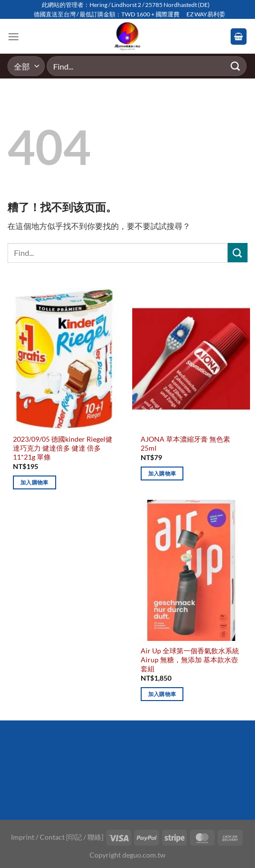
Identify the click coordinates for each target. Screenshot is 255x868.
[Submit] (236, 66)
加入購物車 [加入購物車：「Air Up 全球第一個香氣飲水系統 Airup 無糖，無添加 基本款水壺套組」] (162, 694)
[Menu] (13, 37)
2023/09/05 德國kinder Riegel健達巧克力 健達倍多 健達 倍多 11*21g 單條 (63, 448)
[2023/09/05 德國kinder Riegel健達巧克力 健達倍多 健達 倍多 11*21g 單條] (64, 359)
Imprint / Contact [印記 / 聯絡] (57, 837)
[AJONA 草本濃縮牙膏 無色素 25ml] (191, 359)
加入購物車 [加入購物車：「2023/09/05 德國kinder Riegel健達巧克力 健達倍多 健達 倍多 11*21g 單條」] (35, 482)
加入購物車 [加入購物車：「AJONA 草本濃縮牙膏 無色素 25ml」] (162, 473)
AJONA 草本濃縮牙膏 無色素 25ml (185, 444)
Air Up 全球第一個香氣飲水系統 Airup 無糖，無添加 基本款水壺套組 (190, 660)
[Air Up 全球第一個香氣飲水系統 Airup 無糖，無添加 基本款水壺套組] (191, 570)
